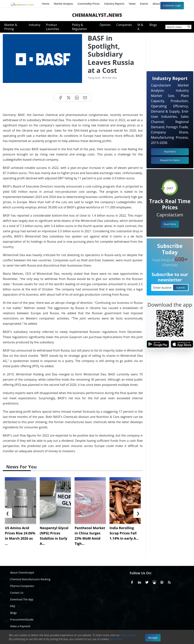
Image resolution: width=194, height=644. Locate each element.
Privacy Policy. (128, 635)
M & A (140, 27)
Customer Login (172, 5)
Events (144, 4)
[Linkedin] (139, 582)
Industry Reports (114, 4)
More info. (116, 639)
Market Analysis (63, 4)
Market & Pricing (11, 27)
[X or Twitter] (147, 582)
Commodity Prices (88, 4)
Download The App (22, 599)
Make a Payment (20, 626)
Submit (181, 288)
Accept (153, 638)
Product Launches (53, 27)
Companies (124, 25)
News (132, 4)
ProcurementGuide (22, 619)
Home (46, 4)
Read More (170, 224)
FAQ (13, 606)
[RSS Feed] (169, 582)
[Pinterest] (162, 582)
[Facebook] (132, 582)
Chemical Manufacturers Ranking (30, 579)
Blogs (153, 25)
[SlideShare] (154, 582)
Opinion (105, 25)
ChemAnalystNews (97, 15)
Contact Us (17, 593)
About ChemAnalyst (22, 573)
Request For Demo (170, 160)
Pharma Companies (22, 586)
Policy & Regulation (79, 27)
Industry (35, 25)
